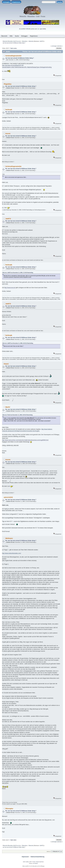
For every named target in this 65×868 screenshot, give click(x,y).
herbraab (9, 110)
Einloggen (6, 2)
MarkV (8, 407)
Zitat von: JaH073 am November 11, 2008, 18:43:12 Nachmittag (18, 343)
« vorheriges (54, 46)
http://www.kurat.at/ (10, 288)
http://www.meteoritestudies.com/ (12, 553)
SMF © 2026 (32, 862)
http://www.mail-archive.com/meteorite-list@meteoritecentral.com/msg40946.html (25, 440)
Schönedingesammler (14, 56)
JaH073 (42, 41)
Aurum (8, 133)
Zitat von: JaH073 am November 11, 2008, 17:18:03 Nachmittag (18, 273)
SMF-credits (26, 862)
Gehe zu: (49, 851)
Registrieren (16, 2)
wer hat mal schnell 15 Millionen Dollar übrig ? (20, 58)
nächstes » (60, 46)
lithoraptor (9, 808)
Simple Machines (40, 862)
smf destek (35, 863)
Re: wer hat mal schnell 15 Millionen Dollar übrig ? (21, 86)
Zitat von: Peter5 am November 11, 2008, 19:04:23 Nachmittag (17, 415)
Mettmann (9, 538)
